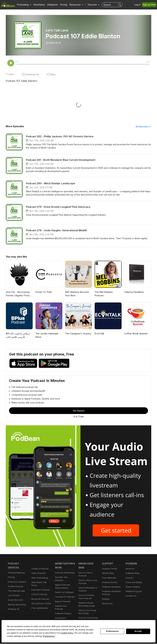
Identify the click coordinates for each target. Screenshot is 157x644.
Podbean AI (13, 609)
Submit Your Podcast (65, 606)
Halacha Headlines (134, 292)
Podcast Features (16, 573)
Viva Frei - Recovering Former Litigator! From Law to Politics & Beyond (19, 294)
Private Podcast (15, 587)
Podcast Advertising (64, 573)
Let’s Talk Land (57, 30)
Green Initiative (133, 587)
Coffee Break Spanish (136, 334)
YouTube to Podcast (64, 597)
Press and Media (133, 583)
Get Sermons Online (41, 601)
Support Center (109, 569)
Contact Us (131, 596)
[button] (24, 5)
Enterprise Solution (17, 582)
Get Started (78, 411)
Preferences (112, 631)
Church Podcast (39, 592)
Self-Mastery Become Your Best (76, 294)
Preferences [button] (13, 636)
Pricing (61, 5)
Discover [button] (89, 5)
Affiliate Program (133, 592)
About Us (130, 569)
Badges (106, 599)
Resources (107, 604)
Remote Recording (16, 605)
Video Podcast (38, 573)
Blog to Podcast (62, 602)
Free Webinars (109, 578)
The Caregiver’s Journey (78, 334)
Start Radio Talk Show (42, 583)
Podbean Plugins (63, 611)
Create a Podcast (39, 569)
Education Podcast (40, 587)
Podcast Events (109, 583)
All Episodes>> (144, 127)
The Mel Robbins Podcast (108, 292)
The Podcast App (16, 591)
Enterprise (51, 5)
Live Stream (13, 596)
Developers (60, 615)
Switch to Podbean (64, 593)
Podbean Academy (111, 587)
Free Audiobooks (39, 605)
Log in (139, 5)
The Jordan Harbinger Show (47, 336)
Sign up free (150, 5)
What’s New (108, 573)
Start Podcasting (39, 578)
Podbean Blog (132, 573)
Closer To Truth (43, 292)
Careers (129, 578)
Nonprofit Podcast (40, 596)
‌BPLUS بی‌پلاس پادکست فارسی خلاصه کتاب (18, 336)
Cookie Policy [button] (38, 633)
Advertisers (38, 5)
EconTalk (99, 334)
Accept (138, 631)
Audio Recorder (15, 600)
